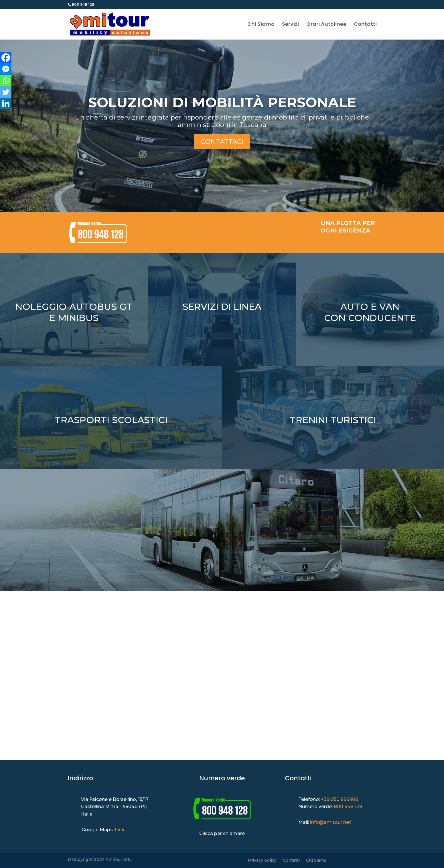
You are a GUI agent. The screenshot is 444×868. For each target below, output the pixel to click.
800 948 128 (348, 807)
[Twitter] (6, 92)
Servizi (290, 25)
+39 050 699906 (340, 799)
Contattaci (222, 142)
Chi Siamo (261, 25)
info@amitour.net (330, 822)
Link (120, 830)
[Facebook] (6, 58)
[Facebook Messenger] (6, 69)
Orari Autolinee (326, 25)
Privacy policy (262, 861)
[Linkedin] (6, 103)
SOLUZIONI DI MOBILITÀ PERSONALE (222, 102)
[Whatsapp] (6, 81)
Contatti (365, 25)
